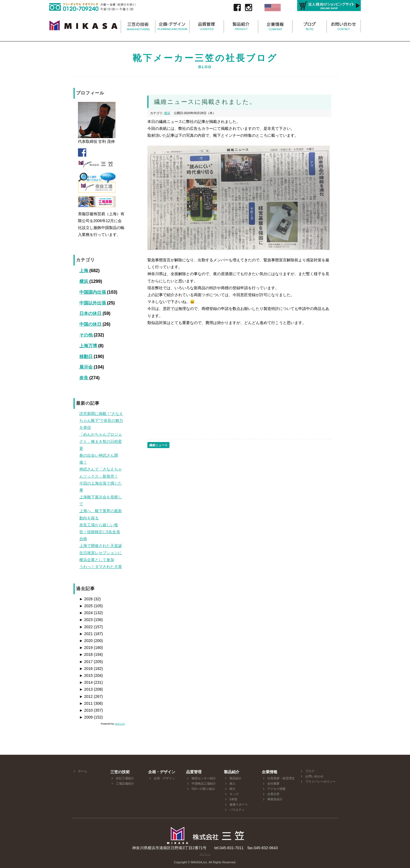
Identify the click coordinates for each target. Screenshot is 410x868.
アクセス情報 (276, 789)
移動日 (87, 357)
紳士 (233, 789)
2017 (86, 662)
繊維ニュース (158, 445)
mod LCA (120, 724)
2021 (86, 634)
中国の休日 (91, 324)
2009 (86, 717)
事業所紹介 (275, 799)
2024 (86, 613)
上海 (84, 271)
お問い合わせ (314, 776)
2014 (86, 682)
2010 (86, 710)
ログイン (205, 854)
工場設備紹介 (125, 783)
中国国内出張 (93, 292)
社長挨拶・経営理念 (281, 778)
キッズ (234, 794)
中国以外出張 (93, 303)
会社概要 (273, 783)
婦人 (233, 783)
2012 (86, 696)
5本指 (233, 799)
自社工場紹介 (125, 778)
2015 (86, 675)
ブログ (310, 771)
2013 (86, 689)
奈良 (84, 378)
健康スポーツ (239, 804)
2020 (86, 641)
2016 (86, 669)
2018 (86, 654)
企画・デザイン (164, 778)
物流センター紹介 (204, 778)
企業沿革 (273, 794)
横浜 (84, 281)
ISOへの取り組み (203, 789)
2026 (86, 599)
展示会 (87, 367)
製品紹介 (236, 778)
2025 (86, 606)
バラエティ (237, 810)
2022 (86, 627)
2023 (86, 620)
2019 (86, 648)
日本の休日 (91, 313)
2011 (86, 703)
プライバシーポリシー (320, 782)
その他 (87, 335)
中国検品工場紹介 (204, 783)
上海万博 (89, 346)
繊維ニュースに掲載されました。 (205, 102)
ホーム (83, 771)
